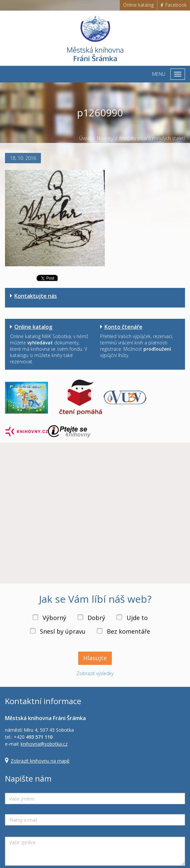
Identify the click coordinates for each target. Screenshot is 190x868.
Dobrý (96, 618)
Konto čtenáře (123, 327)
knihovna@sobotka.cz (44, 744)
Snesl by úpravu (63, 631)
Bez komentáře (128, 631)
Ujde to (137, 618)
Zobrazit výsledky (95, 673)
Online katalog (138, 5)
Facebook (174, 5)
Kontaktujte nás (36, 296)
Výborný (54, 618)
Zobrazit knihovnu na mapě (40, 761)
